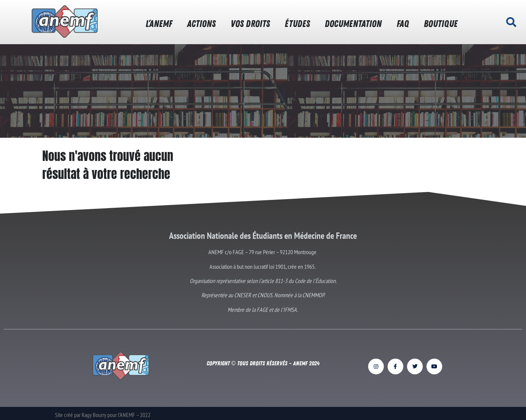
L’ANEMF (159, 24)
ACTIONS (201, 24)
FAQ (403, 24)
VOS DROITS (250, 24)
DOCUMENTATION (353, 24)
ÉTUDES (297, 24)
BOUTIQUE (441, 24)
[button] (511, 22)
